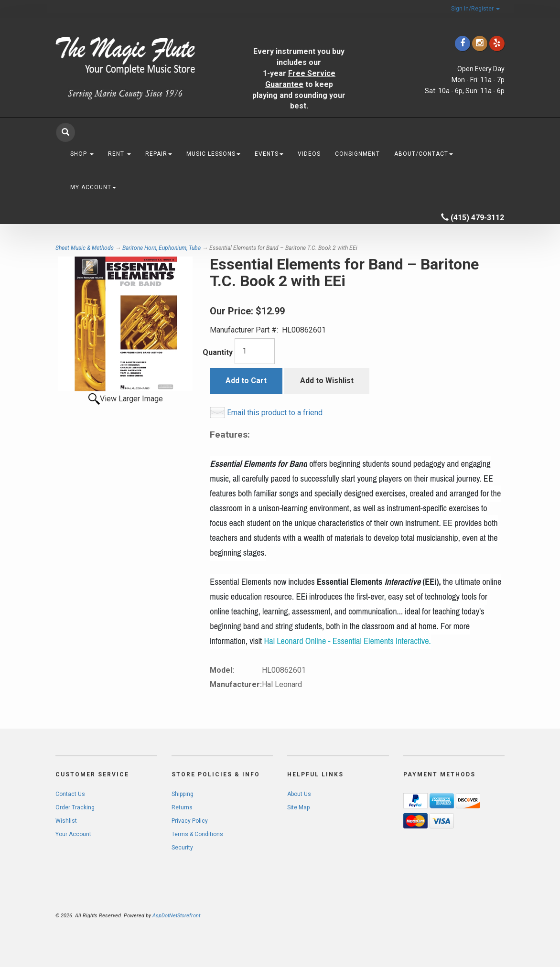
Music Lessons (213, 154)
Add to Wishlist (327, 381)
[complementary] (491, 914)
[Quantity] (255, 351)
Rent (119, 154)
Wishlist (66, 821)
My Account (93, 187)
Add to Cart (246, 381)
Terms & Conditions (197, 834)
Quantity (218, 352)
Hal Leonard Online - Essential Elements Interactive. (347, 641)
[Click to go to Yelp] (497, 43)
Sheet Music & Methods (85, 248)
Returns (182, 807)
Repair (159, 154)
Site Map (298, 807)
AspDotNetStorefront (176, 916)
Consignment (357, 154)
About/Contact (424, 154)
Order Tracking (75, 807)
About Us (299, 794)
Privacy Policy (190, 821)
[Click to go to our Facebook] (463, 43)
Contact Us (70, 794)
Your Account (73, 834)
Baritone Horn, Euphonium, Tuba (162, 248)
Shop (82, 154)
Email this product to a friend (275, 413)
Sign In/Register (475, 9)
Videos (309, 154)
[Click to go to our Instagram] (480, 43)
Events (269, 154)
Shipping (183, 794)
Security (182, 848)
